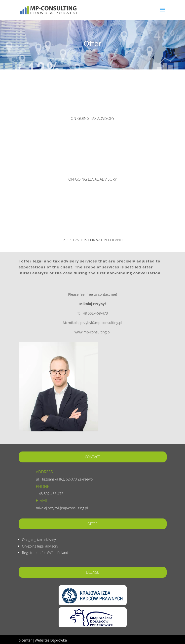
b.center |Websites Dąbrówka (43, 640)
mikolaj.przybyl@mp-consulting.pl (62, 508)
